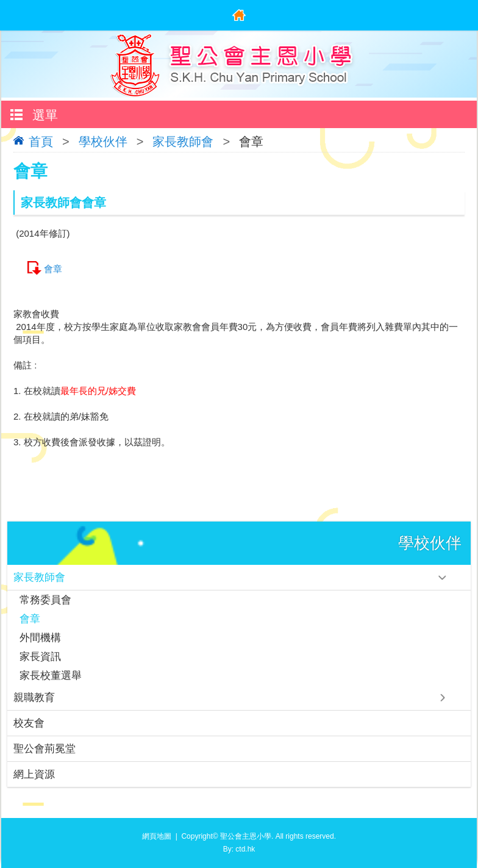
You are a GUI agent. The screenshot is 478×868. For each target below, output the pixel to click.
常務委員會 (45, 600)
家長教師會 (183, 142)
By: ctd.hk (239, 849)
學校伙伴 (103, 142)
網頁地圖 (157, 836)
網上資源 (34, 774)
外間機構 (40, 638)
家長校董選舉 (51, 676)
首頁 (41, 142)
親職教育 (34, 698)
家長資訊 (40, 657)
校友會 (29, 723)
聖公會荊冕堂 (45, 749)
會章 (53, 269)
